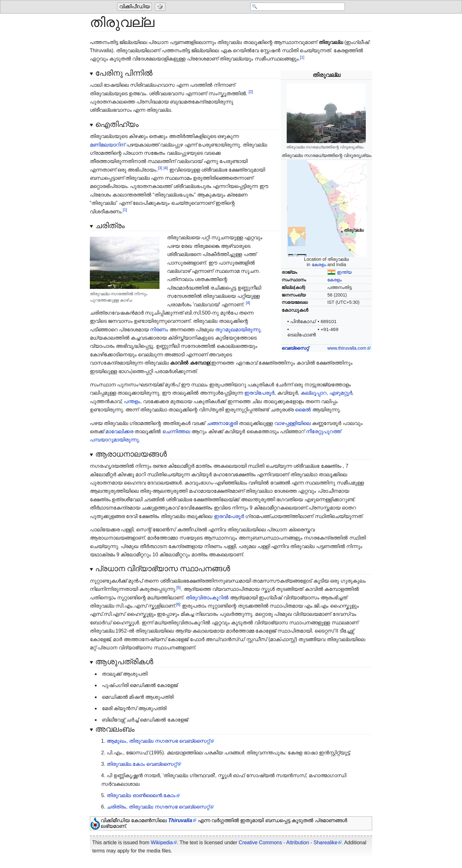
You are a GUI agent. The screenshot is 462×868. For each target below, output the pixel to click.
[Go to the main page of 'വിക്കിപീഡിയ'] (135, 7)
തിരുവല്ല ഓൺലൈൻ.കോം (141, 795)
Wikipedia (162, 843)
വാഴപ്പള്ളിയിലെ (293, 423)
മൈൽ (303, 410)
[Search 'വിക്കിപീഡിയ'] (294, 7)
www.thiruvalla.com (347, 348)
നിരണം (159, 330)
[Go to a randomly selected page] (161, 7)
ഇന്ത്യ (344, 272)
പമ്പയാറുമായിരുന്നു (114, 440)
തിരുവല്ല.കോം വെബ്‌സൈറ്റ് (142, 764)
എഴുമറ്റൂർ (341, 393)
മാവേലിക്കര (119, 431)
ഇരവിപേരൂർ (259, 393)
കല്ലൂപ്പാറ (314, 393)
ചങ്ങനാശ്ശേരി (222, 423)
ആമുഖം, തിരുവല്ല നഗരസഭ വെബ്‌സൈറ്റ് (158, 741)
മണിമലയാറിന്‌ (107, 145)
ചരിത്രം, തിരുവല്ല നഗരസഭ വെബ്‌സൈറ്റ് (158, 807)
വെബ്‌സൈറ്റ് (295, 348)
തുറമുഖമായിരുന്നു (238, 330)
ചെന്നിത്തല (176, 431)
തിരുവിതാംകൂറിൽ (207, 598)
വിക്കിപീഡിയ (134, 7)
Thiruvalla (180, 820)
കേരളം (319, 265)
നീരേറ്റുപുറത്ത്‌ (324, 431)
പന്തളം (132, 401)
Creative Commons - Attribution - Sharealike (288, 843)
